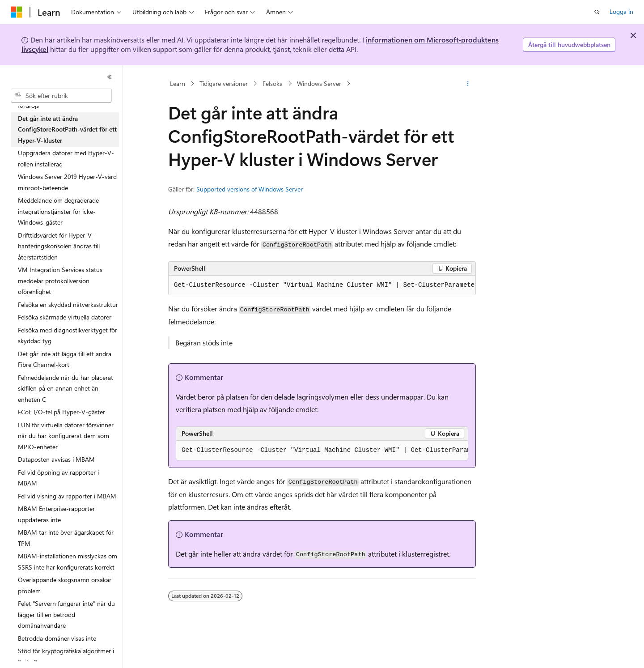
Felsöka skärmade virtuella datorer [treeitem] (65, 317)
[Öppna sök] (597, 12)
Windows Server (319, 83)
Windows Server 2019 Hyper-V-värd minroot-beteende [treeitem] (67, 182)
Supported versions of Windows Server (250, 189)
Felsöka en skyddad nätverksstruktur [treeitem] (68, 304)
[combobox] (61, 96)
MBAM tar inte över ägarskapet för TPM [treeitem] (66, 538)
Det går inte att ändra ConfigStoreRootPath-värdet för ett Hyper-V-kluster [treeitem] (67, 129)
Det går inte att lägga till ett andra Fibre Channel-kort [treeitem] (65, 359)
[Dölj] (110, 77)
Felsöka (273, 83)
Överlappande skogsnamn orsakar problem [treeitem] (65, 585)
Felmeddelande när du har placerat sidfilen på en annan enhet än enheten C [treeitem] (66, 388)
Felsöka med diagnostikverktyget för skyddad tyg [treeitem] (68, 336)
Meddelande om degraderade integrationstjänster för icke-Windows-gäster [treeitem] (58, 211)
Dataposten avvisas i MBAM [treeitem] (56, 459)
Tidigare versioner (224, 83)
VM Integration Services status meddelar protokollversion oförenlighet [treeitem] (60, 281)
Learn (178, 83)
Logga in (621, 11)
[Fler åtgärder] (468, 84)
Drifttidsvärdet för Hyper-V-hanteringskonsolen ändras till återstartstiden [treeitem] (59, 246)
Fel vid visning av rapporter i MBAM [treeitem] (67, 496)
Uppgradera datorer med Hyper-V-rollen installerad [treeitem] (66, 158)
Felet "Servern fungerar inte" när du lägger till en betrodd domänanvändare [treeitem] (66, 614)
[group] (322, 285)
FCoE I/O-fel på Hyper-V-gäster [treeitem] (61, 412)
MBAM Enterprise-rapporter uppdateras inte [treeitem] (56, 514)
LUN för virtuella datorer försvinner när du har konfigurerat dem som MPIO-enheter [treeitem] (66, 436)
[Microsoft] (17, 12)
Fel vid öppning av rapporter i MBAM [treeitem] (58, 478)
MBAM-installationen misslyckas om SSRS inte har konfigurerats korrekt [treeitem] (68, 562)
